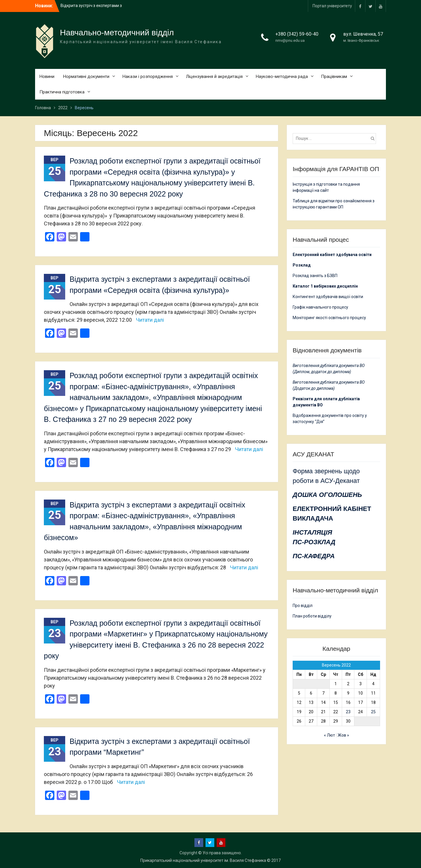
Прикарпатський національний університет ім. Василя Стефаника (203, 860)
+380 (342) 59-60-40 (297, 34)
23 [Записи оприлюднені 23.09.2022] (348, 712)
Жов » (343, 735)
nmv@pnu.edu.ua (290, 40)
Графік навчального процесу (320, 307)
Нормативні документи (86, 76)
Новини (47, 76)
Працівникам (334, 76)
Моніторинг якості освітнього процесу (329, 318)
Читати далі (150, 320)
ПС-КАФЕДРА (314, 556)
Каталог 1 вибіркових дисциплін (325, 286)
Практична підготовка (62, 92)
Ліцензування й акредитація (214, 76)
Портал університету (332, 6)
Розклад (302, 265)
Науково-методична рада (282, 76)
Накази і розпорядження (148, 76)
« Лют (329, 735)
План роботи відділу (312, 616)
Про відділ (303, 606)
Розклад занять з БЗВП (315, 276)
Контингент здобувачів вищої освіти (328, 297)
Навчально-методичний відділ (117, 33)
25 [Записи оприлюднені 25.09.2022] (373, 712)
